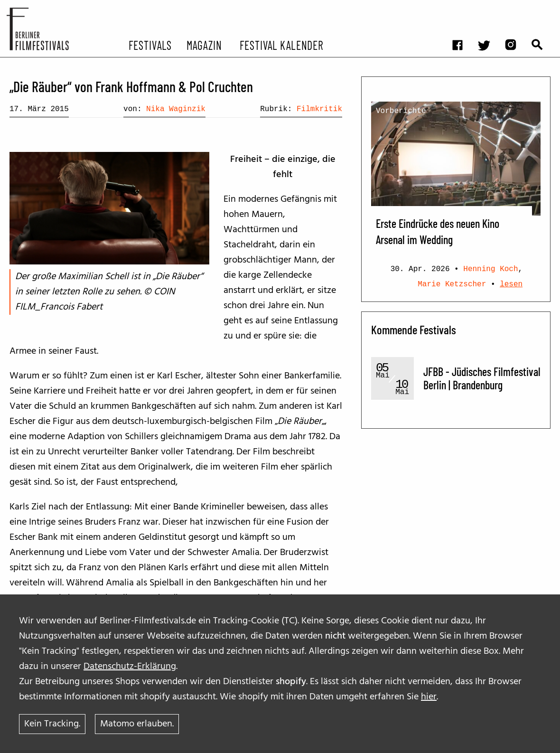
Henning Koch (490, 269)
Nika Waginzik (176, 109)
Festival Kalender (281, 45)
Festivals (150, 45)
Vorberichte (401, 111)
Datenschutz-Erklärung (130, 667)
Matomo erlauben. (137, 724)
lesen (511, 284)
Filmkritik (319, 109)
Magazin (204, 45)
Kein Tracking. (52, 724)
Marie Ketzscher (452, 284)
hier (429, 697)
